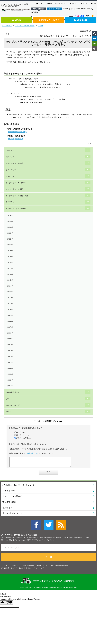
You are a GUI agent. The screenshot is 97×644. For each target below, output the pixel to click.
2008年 (10, 321)
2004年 (10, 345)
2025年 (10, 221)
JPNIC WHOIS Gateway (84, 9)
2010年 (10, 310)
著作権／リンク (42, 567)
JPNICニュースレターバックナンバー (48, 487)
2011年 (10, 304)
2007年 (10, 327)
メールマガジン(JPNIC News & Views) (17, 537)
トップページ (7, 26)
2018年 (10, 262)
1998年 (10, 380)
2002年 (10, 357)
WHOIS (9, 412)
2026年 (10, 215)
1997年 (10, 386)
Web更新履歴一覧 (13, 392)
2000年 (10, 368)
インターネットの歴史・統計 (17, 196)
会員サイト (48, 509)
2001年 (10, 362)
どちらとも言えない (24, 438)
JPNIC (16, 20)
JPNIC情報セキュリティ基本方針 (13, 570)
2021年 (10, 245)
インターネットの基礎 (14, 163)
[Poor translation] (9, 604)
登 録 (49, 559)
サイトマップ (61, 4)
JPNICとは (10, 150)
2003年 (10, 351)
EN (94, 4)
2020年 (41, 26)
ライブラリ (10, 202)
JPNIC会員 (80, 20)
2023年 (10, 233)
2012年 (10, 298)
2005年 (10, 339)
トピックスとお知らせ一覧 (25, 26)
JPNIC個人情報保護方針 (59, 567)
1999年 (10, 374)
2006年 (10, 333)
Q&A (49, 4)
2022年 (10, 239)
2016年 (10, 274)
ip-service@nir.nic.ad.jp (17, 132)
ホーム (40, 4)
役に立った (20, 432)
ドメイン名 (10, 176)
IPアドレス (10, 157)
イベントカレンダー (13, 405)
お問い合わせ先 (33, 453)
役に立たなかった (23, 435)
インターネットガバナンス (16, 183)
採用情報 (35, 12)
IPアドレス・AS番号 (49, 20)
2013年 (10, 292)
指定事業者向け (48, 504)
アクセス (74, 4)
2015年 (10, 280)
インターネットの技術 (14, 189)
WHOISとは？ (68, 9)
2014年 (10, 286)
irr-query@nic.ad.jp (16, 139)
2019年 (10, 257)
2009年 (10, 315)
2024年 (10, 227)
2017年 (10, 268)
